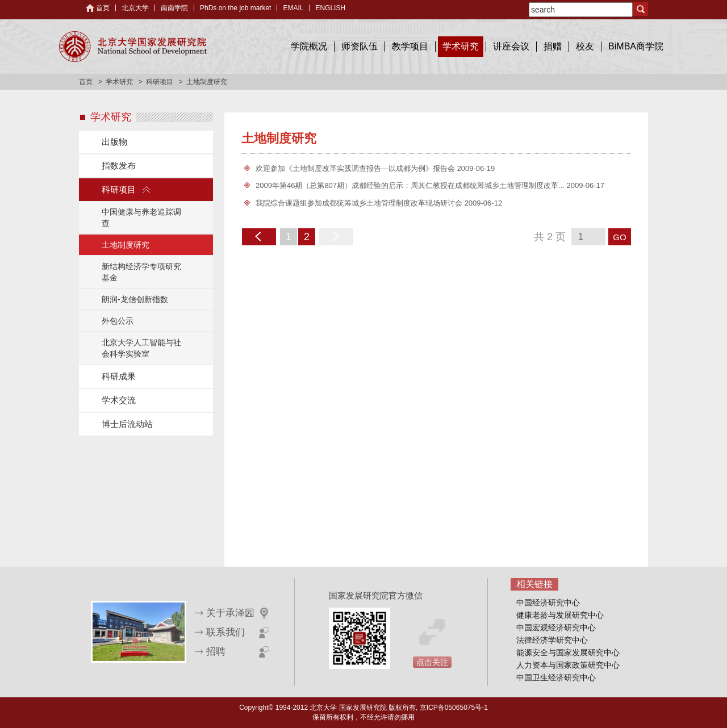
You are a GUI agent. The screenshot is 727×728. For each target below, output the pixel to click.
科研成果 (119, 376)
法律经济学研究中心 (552, 640)
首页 (103, 8)
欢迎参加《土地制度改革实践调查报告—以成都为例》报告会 (356, 168)
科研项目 (160, 82)
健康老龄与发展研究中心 (560, 615)
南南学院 (174, 8)
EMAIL (293, 8)
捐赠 (553, 46)
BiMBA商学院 (636, 46)
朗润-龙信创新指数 (135, 299)
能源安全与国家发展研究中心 (568, 652)
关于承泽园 (230, 613)
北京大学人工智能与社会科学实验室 (141, 348)
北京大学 (135, 8)
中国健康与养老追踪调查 (141, 217)
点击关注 (432, 662)
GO (619, 237)
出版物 (114, 142)
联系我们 (225, 632)
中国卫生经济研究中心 (556, 677)
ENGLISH (330, 8)
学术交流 (119, 400)
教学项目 (410, 46)
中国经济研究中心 (548, 603)
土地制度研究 (126, 245)
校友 (585, 46)
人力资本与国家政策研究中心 (568, 665)
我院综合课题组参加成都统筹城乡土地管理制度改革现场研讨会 (360, 203)
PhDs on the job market (235, 8)
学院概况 (309, 46)
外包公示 (118, 321)
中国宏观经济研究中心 (556, 627)
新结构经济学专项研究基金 (141, 272)
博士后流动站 (127, 424)
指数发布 (119, 166)
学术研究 (461, 46)
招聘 (216, 652)
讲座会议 (511, 46)
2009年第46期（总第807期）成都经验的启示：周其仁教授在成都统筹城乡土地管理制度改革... (411, 185)
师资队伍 (360, 46)
